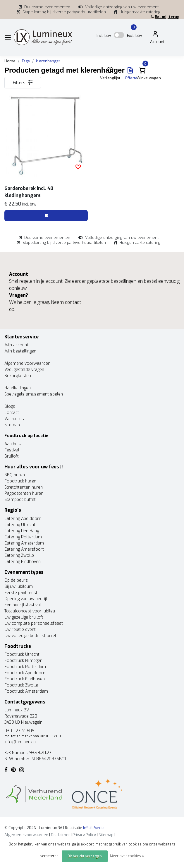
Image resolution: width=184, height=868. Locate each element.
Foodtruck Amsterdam (26, 691)
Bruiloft (12, 456)
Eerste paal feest (21, 593)
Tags (26, 61)
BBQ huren (15, 475)
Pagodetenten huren (24, 493)
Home (10, 61)
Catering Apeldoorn (23, 519)
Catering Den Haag (22, 531)
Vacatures (14, 419)
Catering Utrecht (20, 525)
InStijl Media (93, 828)
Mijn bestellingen (20, 351)
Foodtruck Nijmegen (23, 661)
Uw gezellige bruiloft (24, 617)
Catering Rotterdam (23, 537)
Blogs (10, 406)
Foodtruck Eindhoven (25, 679)
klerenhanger (48, 61)
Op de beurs (16, 580)
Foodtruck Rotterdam (25, 667)
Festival (12, 450)
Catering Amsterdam (24, 543)
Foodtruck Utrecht (22, 654)
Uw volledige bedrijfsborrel (30, 636)
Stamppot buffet (20, 500)
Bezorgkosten (18, 376)
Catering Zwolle (19, 555)
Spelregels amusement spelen (34, 394)
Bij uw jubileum (19, 587)
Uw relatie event (20, 630)
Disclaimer (60, 835)
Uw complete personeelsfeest (34, 623)
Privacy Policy (84, 835)
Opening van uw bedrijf (26, 599)
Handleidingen (18, 388)
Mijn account (16, 345)
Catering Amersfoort (24, 549)
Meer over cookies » (127, 856)
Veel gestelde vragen (24, 370)
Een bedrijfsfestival (23, 605)
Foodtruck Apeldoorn (25, 673)
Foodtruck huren (20, 481)
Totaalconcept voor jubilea (30, 611)
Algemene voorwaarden (27, 363)
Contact (12, 413)
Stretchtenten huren (24, 487)
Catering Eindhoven (23, 562)
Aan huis (13, 444)
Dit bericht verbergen (85, 856)
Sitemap (12, 425)
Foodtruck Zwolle (21, 685)
